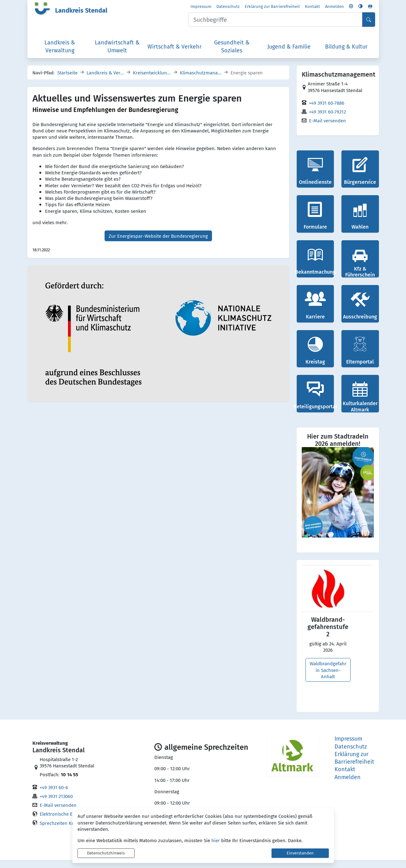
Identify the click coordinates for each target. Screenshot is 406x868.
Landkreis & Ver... (105, 80)
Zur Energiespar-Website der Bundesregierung (158, 244)
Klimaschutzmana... (201, 80)
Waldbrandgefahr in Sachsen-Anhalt (328, 678)
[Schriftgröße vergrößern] (351, 7)
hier (216, 840)
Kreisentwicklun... (152, 80)
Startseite (67, 80)
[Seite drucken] (370, 7)
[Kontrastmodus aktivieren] (360, 7)
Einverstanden (300, 853)
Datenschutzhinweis (106, 853)
